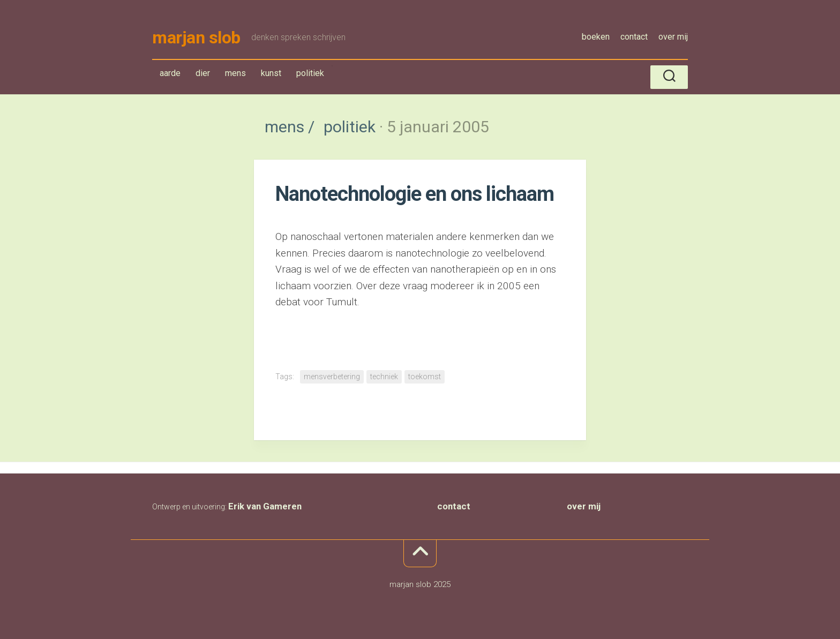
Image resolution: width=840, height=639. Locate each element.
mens (238, 75)
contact (634, 37)
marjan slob (196, 37)
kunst (271, 73)
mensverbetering (332, 377)
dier (203, 73)
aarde (170, 73)
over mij (673, 37)
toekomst (425, 377)
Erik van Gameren (265, 506)
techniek (384, 377)
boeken (596, 37)
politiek (310, 75)
